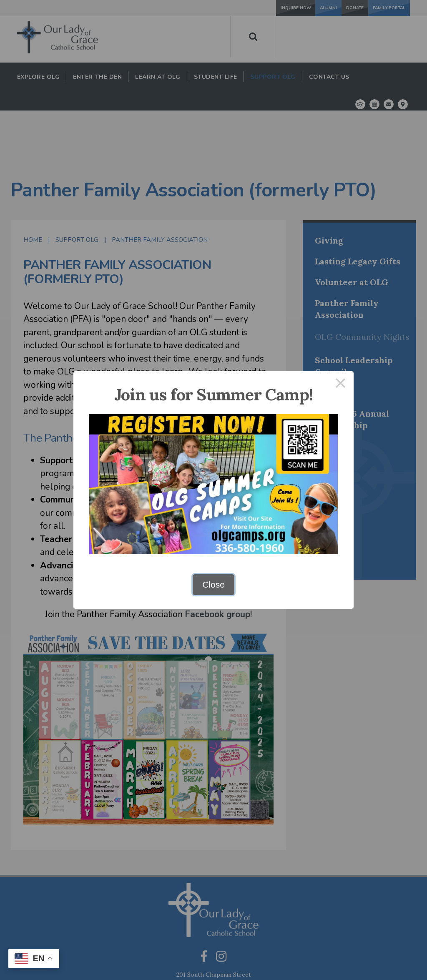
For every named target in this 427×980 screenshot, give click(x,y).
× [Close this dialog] (341, 384)
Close (213, 584)
